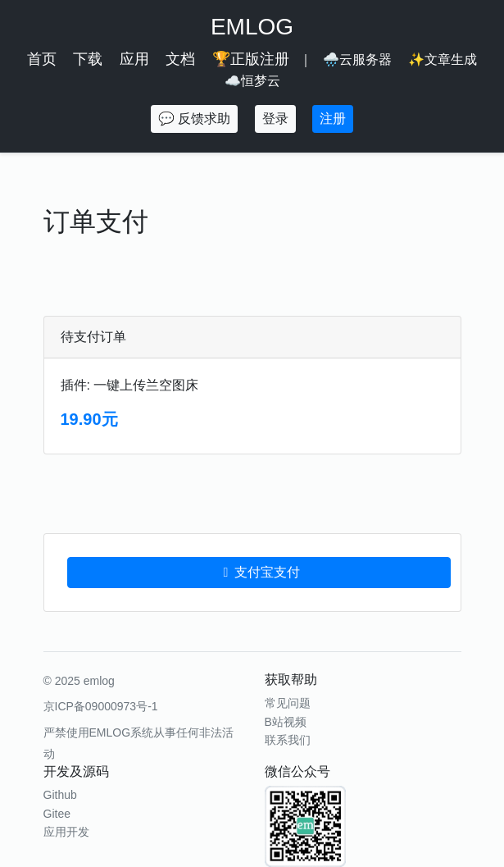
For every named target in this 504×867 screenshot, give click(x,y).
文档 (180, 59)
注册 (333, 119)
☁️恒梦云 (252, 81)
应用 (134, 59)
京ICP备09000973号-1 (101, 706)
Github (60, 795)
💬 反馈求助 (194, 119)
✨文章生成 (443, 59)
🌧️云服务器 (357, 59)
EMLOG (252, 27)
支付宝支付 (259, 572)
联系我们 (288, 740)
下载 (88, 59)
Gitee (57, 814)
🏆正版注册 (251, 59)
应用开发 (66, 832)
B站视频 (286, 722)
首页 (42, 59)
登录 (275, 119)
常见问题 (288, 703)
